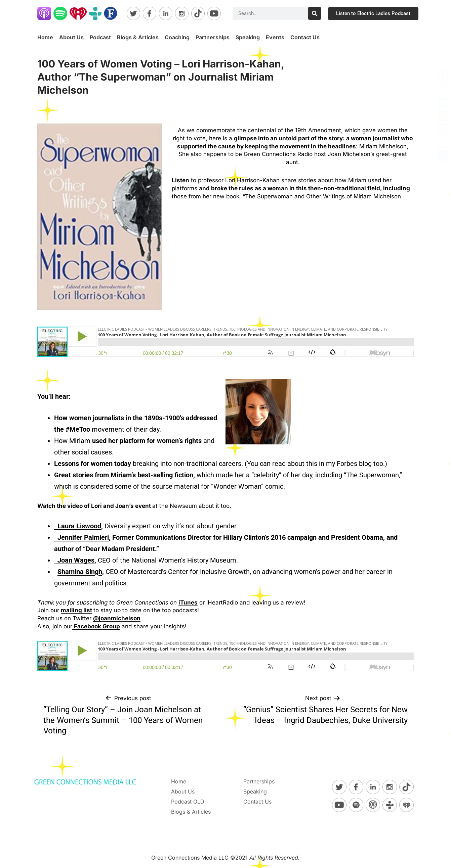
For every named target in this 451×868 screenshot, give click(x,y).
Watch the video (60, 506)
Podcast (100, 37)
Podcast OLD (188, 802)
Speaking (248, 37)
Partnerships (213, 37)
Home (45, 37)
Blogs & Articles (138, 37)
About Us (71, 37)
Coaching (177, 37)
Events (275, 37)
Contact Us (305, 37)
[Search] (315, 13)
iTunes (188, 602)
